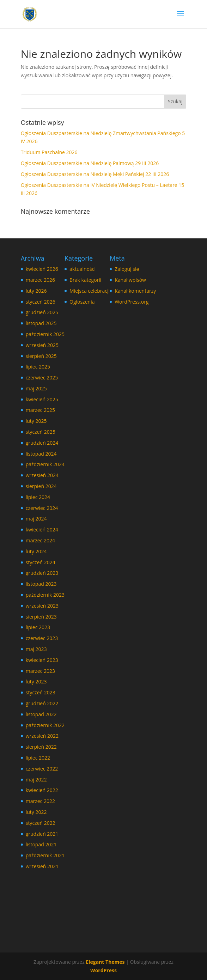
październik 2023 (45, 595)
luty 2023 (36, 681)
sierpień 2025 (41, 356)
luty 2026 (36, 291)
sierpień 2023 (41, 617)
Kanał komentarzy (135, 291)
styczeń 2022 (41, 823)
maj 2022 (36, 780)
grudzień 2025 (42, 312)
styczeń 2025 (41, 432)
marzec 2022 (40, 801)
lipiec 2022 (38, 758)
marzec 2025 (40, 410)
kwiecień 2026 (42, 269)
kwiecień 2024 (42, 529)
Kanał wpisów (130, 280)
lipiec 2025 (38, 367)
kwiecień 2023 (42, 660)
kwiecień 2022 (42, 790)
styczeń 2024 (41, 562)
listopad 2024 (41, 454)
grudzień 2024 (42, 443)
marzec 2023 (40, 671)
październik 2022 (45, 725)
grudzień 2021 (42, 834)
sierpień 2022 (41, 747)
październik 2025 (45, 334)
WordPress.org (132, 302)
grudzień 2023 (42, 573)
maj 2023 (36, 649)
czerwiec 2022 (42, 769)
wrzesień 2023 (42, 606)
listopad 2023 (41, 584)
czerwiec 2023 (42, 638)
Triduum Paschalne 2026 (49, 152)
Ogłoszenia (82, 302)
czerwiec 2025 (42, 378)
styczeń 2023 (41, 692)
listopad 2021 (41, 844)
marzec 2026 (40, 280)
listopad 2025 (41, 323)
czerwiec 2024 (42, 508)
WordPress (103, 970)
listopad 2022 (41, 714)
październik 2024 (45, 464)
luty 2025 (36, 421)
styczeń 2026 (41, 302)
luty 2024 (36, 551)
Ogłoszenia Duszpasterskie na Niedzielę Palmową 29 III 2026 (90, 163)
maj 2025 (36, 388)
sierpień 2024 (41, 486)
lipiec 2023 (38, 627)
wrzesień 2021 (42, 866)
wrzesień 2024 (42, 475)
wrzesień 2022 (42, 736)
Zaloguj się (127, 269)
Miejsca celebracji (90, 291)
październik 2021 (45, 855)
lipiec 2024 (38, 497)
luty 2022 (36, 812)
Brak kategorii (85, 280)
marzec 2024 (40, 540)
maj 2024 (36, 519)
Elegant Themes (105, 962)
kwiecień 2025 (42, 399)
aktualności (83, 269)
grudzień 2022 (42, 703)
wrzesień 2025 (42, 345)
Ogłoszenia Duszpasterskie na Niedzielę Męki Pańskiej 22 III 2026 (95, 174)
